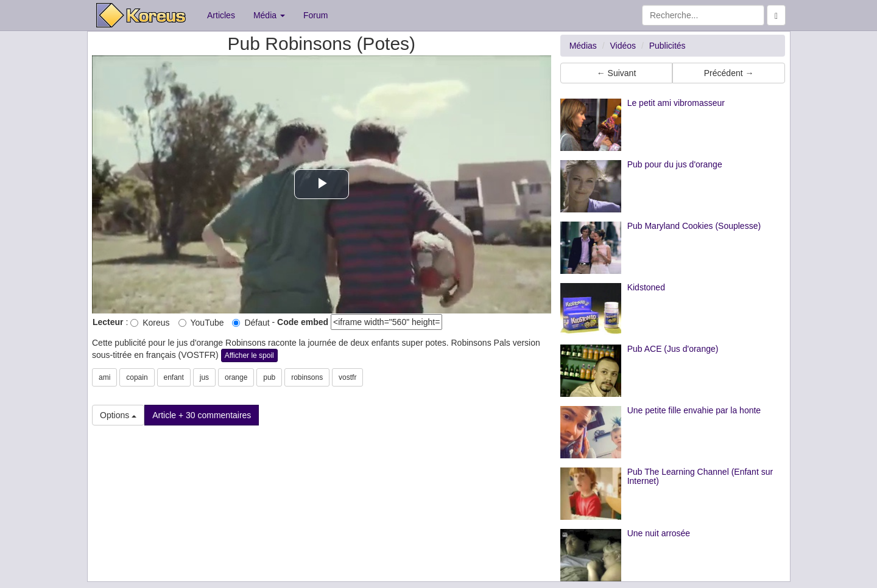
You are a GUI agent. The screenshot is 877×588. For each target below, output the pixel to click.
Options (118, 415)
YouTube (201, 323)
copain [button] (137, 377)
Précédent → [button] (729, 73)
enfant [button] (174, 377)
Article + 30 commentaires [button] (202, 415)
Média (269, 15)
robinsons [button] (307, 377)
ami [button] (104, 377)
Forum (315, 15)
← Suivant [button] (617, 73)
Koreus (150, 323)
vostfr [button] (347, 377)
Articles (221, 15)
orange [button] (236, 377)
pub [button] (269, 377)
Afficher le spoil (249, 355)
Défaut (251, 323)
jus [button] (204, 377)
